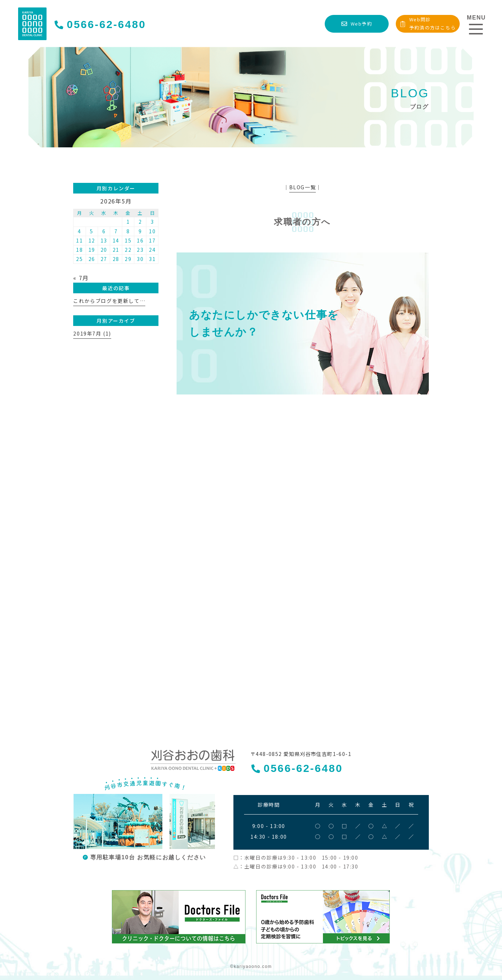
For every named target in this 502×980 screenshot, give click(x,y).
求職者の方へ (302, 222)
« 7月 (81, 278)
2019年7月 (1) (92, 333)
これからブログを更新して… (109, 301)
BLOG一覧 (303, 187)
